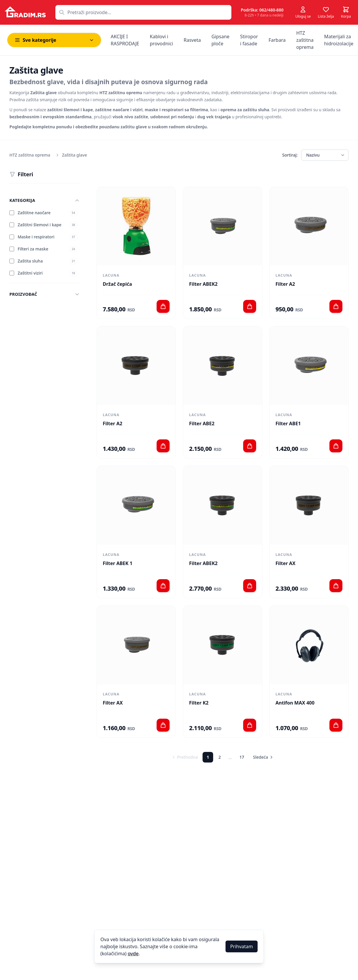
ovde (133, 954)
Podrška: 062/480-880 (262, 10)
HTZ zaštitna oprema (30, 155)
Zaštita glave (75, 155)
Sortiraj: (290, 155)
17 (242, 757)
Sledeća (263, 757)
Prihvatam (242, 946)
